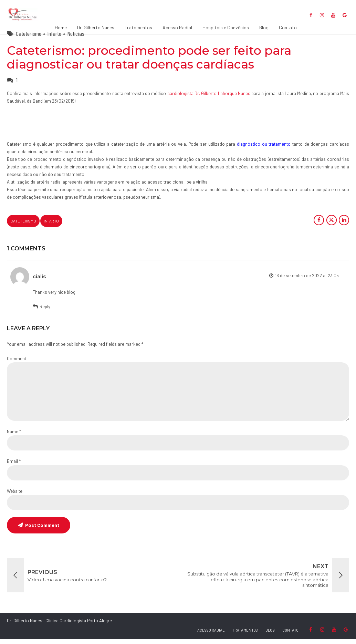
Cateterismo (29, 39)
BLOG (270, 635)
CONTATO (290, 635)
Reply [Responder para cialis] (45, 312)
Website (15, 496)
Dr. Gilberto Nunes (96, 27)
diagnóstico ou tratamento (264, 149)
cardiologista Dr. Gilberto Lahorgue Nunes (209, 98)
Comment (17, 364)
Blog (264, 27)
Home (61, 27)
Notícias (76, 39)
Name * (14, 437)
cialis (39, 282)
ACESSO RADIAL (211, 635)
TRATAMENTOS (245, 635)
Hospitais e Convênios (226, 27)
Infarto (54, 39)
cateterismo (23, 226)
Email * (14, 466)
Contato (288, 27)
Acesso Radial (177, 27)
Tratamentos (138, 27)
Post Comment (42, 530)
